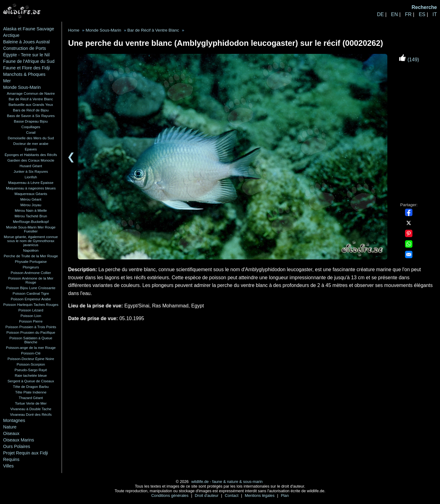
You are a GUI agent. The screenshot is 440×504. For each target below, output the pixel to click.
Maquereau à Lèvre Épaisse (31, 182)
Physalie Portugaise (31, 261)
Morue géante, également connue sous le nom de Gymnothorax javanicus (31, 241)
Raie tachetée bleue (31, 375)
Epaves (31, 149)
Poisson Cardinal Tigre (31, 293)
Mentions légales (260, 495)
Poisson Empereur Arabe (31, 299)
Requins (11, 459)
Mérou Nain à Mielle (31, 210)
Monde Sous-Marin (22, 87)
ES (422, 14)
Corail (31, 132)
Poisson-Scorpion (31, 364)
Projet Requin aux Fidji (26, 453)
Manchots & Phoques (24, 74)
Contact (232, 495)
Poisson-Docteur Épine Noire (31, 359)
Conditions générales (170, 495)
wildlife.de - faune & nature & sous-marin (227, 482)
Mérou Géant (31, 199)
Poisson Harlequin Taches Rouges (31, 304)
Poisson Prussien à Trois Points (31, 327)
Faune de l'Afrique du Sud (29, 61)
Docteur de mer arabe (31, 143)
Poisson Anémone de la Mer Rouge (31, 280)
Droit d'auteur (207, 495)
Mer (7, 81)
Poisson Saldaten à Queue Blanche (31, 340)
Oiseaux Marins (19, 440)
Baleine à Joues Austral (26, 42)
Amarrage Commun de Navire (31, 93)
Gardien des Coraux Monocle (31, 160)
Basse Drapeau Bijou (31, 121)
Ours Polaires (17, 446)
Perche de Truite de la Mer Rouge (31, 256)
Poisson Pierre (31, 321)
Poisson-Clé (31, 353)
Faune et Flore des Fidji (26, 68)
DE (380, 14)
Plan (285, 495)
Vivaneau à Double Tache (31, 409)
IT (435, 14)
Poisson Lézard (31, 310)
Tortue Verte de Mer (31, 403)
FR (408, 14)
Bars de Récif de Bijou (31, 110)
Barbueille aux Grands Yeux (31, 104)
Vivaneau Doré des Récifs (31, 414)
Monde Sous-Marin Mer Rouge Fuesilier (31, 229)
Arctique (11, 35)
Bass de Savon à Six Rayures (31, 116)
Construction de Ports (24, 48)
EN (394, 14)
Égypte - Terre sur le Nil (26, 55)
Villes (8, 466)
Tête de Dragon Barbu (31, 387)
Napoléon (31, 250)
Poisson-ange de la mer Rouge (31, 348)
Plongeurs (31, 267)
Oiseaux (11, 433)
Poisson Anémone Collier (31, 273)
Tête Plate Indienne (31, 392)
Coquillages (31, 127)
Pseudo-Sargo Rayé (31, 370)
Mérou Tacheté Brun (31, 216)
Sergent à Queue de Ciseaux (31, 381)
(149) (409, 60)
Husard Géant (31, 166)
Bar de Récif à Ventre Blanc (31, 99)
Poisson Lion (31, 316)
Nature (10, 427)
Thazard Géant (31, 398)
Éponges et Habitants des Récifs (31, 155)
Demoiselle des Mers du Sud (31, 138)
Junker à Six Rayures (31, 171)
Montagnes (14, 420)
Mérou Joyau (31, 205)
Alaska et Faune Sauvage (29, 29)
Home (74, 30)
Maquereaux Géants (31, 194)
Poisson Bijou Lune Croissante (31, 288)
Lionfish (31, 177)
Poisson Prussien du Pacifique (31, 332)
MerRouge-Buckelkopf (31, 222)
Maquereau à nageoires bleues (31, 188)
